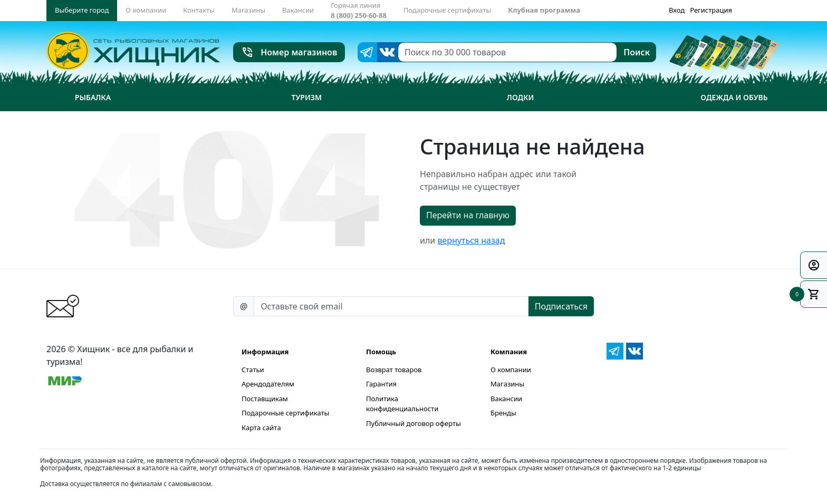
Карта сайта (261, 428)
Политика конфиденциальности (402, 404)
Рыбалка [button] (93, 97)
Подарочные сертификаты (285, 413)
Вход (677, 10)
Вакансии (506, 399)
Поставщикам (265, 399)
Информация (265, 352)
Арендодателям (268, 384)
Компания (509, 352)
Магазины (507, 384)
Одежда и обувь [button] (734, 97)
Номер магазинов (289, 52)
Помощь (381, 352)
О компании (511, 370)
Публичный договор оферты (413, 423)
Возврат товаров (394, 370)
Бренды (503, 413)
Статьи (253, 370)
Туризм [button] (307, 97)
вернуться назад (471, 240)
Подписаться (561, 306)
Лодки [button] (521, 97)
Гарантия (381, 384)
